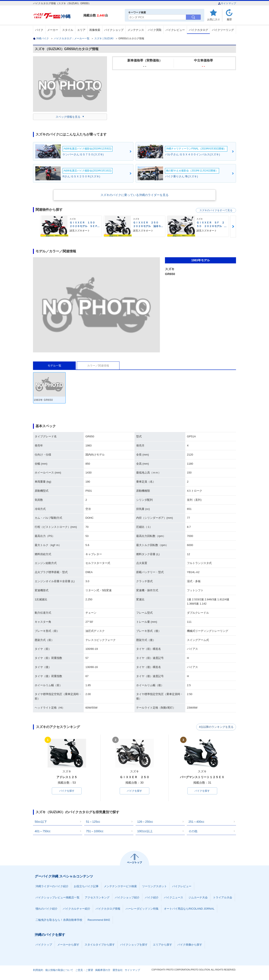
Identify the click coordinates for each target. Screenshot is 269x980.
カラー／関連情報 (98, 366)
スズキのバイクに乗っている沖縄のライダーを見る (134, 195)
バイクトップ (44, 945)
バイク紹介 (152, 898)
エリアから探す (163, 945)
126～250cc (145, 822)
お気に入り (214, 19)
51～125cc (93, 822)
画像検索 (95, 30)
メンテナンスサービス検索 (120, 886)
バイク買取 (155, 30)
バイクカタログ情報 (108, 909)
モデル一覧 (54, 366)
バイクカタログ (198, 30)
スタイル (68, 30)
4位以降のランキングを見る (216, 727)
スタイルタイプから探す (100, 945)
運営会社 (118, 970)
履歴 (229, 19)
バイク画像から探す (190, 945)
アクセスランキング (97, 898)
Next (233, 227)
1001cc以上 (145, 831)
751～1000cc (95, 831)
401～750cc (43, 831)
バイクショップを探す (134, 945)
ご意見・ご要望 (84, 970)
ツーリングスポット (154, 886)
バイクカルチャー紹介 (77, 909)
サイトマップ (227, 3)
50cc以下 (41, 822)
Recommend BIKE (99, 920)
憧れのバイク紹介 (47, 909)
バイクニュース (174, 898)
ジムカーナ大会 (198, 898)
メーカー (53, 30)
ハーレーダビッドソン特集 (142, 909)
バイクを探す (67, 791)
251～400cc (196, 822)
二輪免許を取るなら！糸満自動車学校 (59, 920)
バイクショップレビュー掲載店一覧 (58, 898)
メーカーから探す (68, 945)
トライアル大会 (223, 898)
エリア (81, 30)
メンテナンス (136, 30)
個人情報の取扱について (59, 970)
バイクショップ (114, 30)
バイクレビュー (175, 30)
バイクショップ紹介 (127, 898)
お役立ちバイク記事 (86, 886)
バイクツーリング (223, 30)
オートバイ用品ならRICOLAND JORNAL (189, 909)
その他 (193, 831)
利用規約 (38, 970)
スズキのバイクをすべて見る (216, 210)
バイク (39, 30)
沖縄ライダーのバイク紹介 (52, 886)
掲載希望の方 (103, 970)
